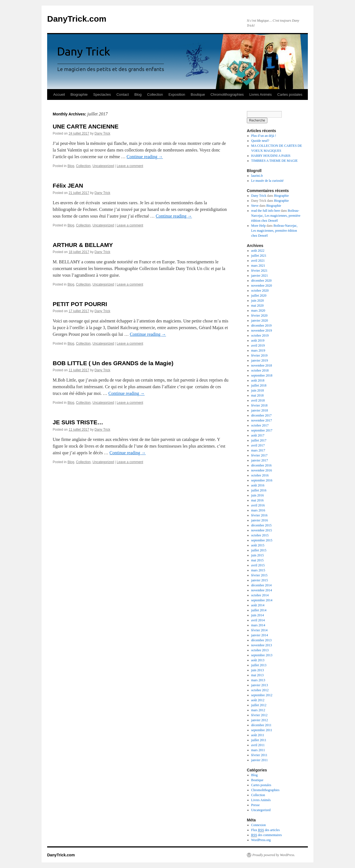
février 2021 (259, 271)
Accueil (59, 94)
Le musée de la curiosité (267, 181)
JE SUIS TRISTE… (78, 422)
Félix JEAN (68, 186)
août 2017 (258, 435)
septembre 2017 (262, 430)
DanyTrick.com (77, 19)
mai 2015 (258, 560)
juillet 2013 (259, 665)
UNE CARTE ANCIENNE (86, 126)
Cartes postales (290, 94)
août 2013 (258, 660)
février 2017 (259, 455)
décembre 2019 (262, 325)
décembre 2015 (262, 525)
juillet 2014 (259, 610)
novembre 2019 (262, 330)
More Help (258, 226)
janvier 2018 (260, 410)
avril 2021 (258, 261)
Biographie (79, 94)
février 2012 (259, 715)
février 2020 (259, 316)
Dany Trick (102, 133)
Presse (256, 805)
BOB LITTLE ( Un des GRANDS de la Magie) (113, 363)
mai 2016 (258, 500)
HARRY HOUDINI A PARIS (271, 156)
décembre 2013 (262, 640)
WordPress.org (261, 840)
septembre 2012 (262, 695)
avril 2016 (258, 505)
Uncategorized (103, 166)
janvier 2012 (260, 720)
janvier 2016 (260, 520)
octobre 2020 (260, 291)
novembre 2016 (262, 470)
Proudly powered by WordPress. (274, 855)
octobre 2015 (260, 535)
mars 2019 (258, 350)
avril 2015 (258, 565)
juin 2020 (258, 301)
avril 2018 (258, 400)
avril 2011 (258, 745)
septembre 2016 (262, 480)
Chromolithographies (227, 94)
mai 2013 (258, 675)
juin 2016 (258, 495)
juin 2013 (258, 670)
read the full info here (266, 211)
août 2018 (258, 380)
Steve (255, 206)
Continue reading (145, 157)
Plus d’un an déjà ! (264, 136)
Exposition (177, 94)
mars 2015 (258, 570)
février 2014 (259, 630)
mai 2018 (258, 395)
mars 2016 (258, 510)
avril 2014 (258, 620)
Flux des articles (266, 830)
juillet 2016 (259, 490)
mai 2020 (258, 306)
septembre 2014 (262, 600)
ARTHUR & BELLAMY (83, 245)
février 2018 (259, 405)
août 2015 (258, 545)
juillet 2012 (259, 705)
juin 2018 (258, 390)
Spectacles (102, 94)
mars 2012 (258, 710)
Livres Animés (261, 94)
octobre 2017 (260, 425)
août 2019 (258, 340)
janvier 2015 (260, 580)
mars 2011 (258, 750)
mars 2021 (258, 266)
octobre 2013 (260, 650)
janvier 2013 (260, 685)
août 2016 (258, 485)
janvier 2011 (260, 760)
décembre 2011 (261, 725)
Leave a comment (130, 166)
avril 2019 (258, 345)
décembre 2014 (262, 585)
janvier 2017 (260, 460)
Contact (123, 94)
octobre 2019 (260, 335)
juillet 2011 (259, 740)
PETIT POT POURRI (80, 304)
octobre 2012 (260, 690)
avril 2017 (258, 445)
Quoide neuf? (260, 141)
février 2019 (259, 355)
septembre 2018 (262, 375)
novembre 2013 (262, 645)
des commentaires (267, 835)
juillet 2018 (259, 385)
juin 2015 (258, 555)
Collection (155, 94)
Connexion (259, 825)
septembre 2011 (262, 730)
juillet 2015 (259, 550)
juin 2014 (258, 615)
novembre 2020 (262, 286)
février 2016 (259, 515)
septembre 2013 (262, 655)
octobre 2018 (260, 370)
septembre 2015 (262, 540)
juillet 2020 (259, 296)
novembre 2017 (262, 420)
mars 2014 (258, 625)
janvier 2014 (260, 635)
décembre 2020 (262, 281)
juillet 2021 (259, 256)
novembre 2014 (262, 590)
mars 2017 (258, 450)
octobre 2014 (260, 595)
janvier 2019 (260, 360)
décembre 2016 (262, 465)
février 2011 (259, 755)
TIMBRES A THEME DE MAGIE (275, 161)
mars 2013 (258, 680)
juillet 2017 (259, 440)
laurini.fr (257, 176)
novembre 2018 (262, 365)
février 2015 (259, 575)
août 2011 (258, 735)
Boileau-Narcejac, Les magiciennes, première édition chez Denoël (276, 216)
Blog (138, 94)
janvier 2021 (260, 276)
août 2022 (258, 251)
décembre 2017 (262, 415)
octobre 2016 (260, 475)
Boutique (198, 94)
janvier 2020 (260, 321)
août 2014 (258, 605)
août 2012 (258, 700)
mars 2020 (258, 311)
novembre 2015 (262, 530)
